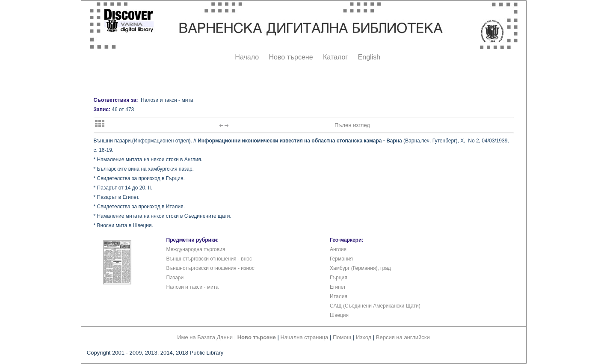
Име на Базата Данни (205, 337)
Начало (247, 57)
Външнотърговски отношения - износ (210, 268)
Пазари (175, 278)
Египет (338, 287)
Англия (338, 249)
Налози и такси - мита (192, 287)
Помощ (342, 337)
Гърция (339, 278)
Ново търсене (291, 57)
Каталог (335, 57)
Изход (364, 337)
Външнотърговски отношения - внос (209, 259)
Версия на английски (403, 337)
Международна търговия (196, 249)
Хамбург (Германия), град (360, 268)
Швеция (339, 315)
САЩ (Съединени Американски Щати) (375, 306)
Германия (341, 259)
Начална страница (304, 337)
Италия (339, 296)
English (369, 57)
